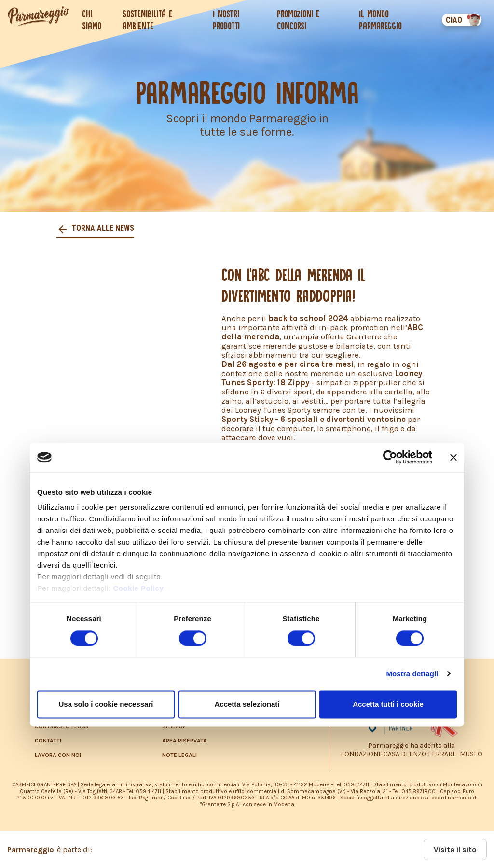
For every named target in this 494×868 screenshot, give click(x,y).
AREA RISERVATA (185, 741)
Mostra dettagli (412, 674)
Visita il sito (455, 849)
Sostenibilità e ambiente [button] (147, 20)
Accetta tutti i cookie (388, 704)
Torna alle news (102, 228)
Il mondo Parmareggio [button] (380, 20)
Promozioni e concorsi (298, 20)
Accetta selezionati (247, 704)
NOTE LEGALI (179, 755)
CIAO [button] (454, 20)
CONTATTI (48, 741)
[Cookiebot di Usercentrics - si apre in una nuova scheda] (390, 457)
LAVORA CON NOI (58, 755)
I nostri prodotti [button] (226, 20)
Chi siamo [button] (92, 20)
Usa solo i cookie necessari (106, 704)
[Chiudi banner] (453, 457)
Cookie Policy (138, 589)
